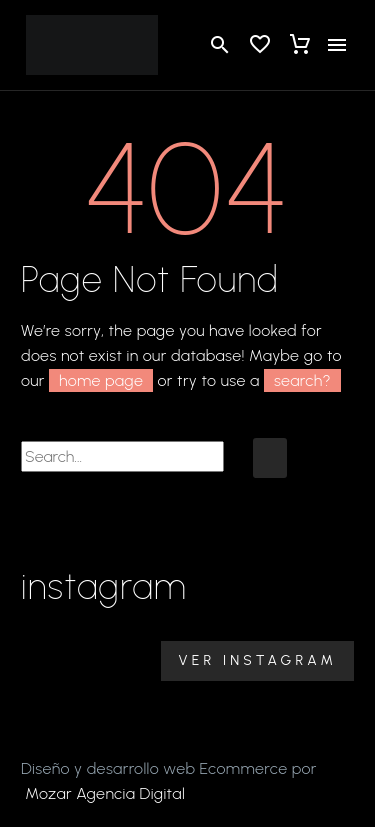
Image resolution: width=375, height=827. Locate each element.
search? (302, 380)
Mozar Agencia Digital (105, 793)
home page (101, 380)
